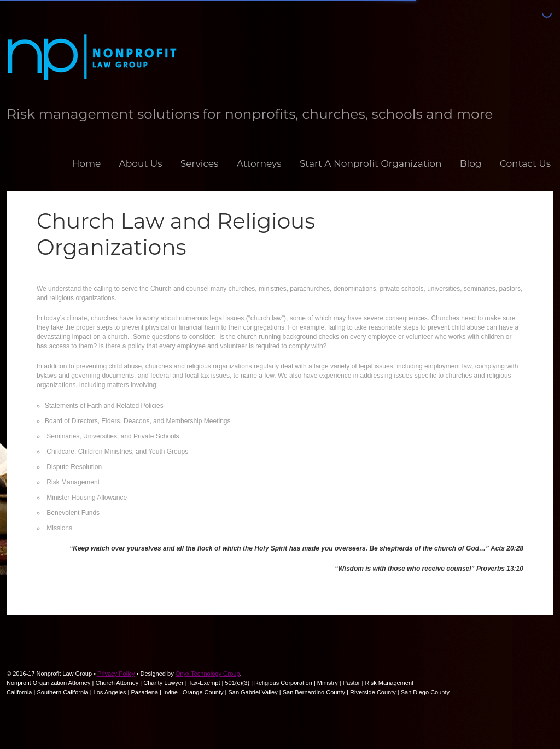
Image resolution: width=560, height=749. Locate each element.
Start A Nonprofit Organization (371, 163)
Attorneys (259, 163)
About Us (141, 163)
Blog (471, 163)
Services (200, 163)
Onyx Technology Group (208, 674)
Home (86, 163)
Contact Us (525, 163)
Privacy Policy (116, 674)
